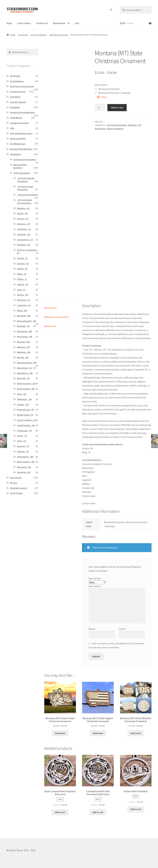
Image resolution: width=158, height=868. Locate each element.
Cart (77, 23)
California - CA (24, 229)
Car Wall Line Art (18, 92)
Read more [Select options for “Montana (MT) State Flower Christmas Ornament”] (60, 733)
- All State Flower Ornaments (25, 188)
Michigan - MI (23, 326)
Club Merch (15, 97)
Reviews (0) (50, 326)
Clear (104, 97)
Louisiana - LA (24, 305)
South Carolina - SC (26, 420)
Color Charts (24, 23)
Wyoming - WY (24, 472)
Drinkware (15, 107)
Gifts (12, 128)
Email (122, 629)
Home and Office (18, 138)
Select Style (101, 85)
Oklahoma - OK (24, 399)
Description (50, 308)
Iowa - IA (21, 290)
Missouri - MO (23, 342)
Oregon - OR (23, 405)
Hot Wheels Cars (18, 144)
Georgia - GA (23, 264)
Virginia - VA (23, 451)
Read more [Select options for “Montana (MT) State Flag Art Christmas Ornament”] (98, 733)
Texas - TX (22, 436)
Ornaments (23, 35)
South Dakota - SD (26, 425)
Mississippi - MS (25, 337)
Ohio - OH (22, 394)
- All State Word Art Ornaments (24, 201)
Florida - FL (22, 258)
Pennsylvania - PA (25, 410)
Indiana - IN (23, 284)
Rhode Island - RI (25, 415)
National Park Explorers (21, 149)
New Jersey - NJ (24, 368)
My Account (59, 23)
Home (13, 35)
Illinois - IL (22, 279)
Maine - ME (22, 310)
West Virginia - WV (26, 462)
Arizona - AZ (23, 219)
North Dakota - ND (26, 389)
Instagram (111, 10)
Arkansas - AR (24, 224)
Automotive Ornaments (25, 159)
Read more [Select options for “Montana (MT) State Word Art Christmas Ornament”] (136, 733)
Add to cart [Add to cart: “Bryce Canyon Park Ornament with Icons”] (60, 812)
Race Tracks (16, 478)
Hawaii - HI (22, 269)
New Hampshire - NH (27, 363)
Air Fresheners (17, 81)
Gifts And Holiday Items (21, 133)
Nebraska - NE (24, 352)
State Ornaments (38, 35)
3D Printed (15, 76)
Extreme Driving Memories (22, 112)
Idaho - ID (22, 274)
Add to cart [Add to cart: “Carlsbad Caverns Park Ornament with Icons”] (98, 812)
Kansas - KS (23, 295)
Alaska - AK (22, 213)
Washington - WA (25, 457)
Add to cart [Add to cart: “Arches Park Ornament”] (136, 809)
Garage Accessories (19, 123)
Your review (95, 586)
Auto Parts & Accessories (22, 86)
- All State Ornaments (59, 35)
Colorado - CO (24, 234)
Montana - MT (135, 125)
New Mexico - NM (25, 373)
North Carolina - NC (26, 384)
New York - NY (23, 378)
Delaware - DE (24, 245)
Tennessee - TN (24, 431)
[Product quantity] (100, 108)
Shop (9, 23)
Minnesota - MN (24, 331)
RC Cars (14, 483)
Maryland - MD (24, 316)
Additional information (57, 317)
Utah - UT (22, 441)
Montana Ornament (109, 89)
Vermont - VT (23, 446)
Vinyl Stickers (17, 493)
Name (93, 629)
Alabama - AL (23, 208)
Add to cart (117, 107)
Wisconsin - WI (24, 467)
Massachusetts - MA (27, 321)
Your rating (95, 578)
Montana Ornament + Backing (114, 93)
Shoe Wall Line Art (19, 488)
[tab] (60, 308)
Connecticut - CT (25, 240)
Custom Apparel (18, 102)
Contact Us (42, 23)
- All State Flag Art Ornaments (26, 180)
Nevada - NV (23, 357)
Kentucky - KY (23, 300)
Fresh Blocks (16, 118)
